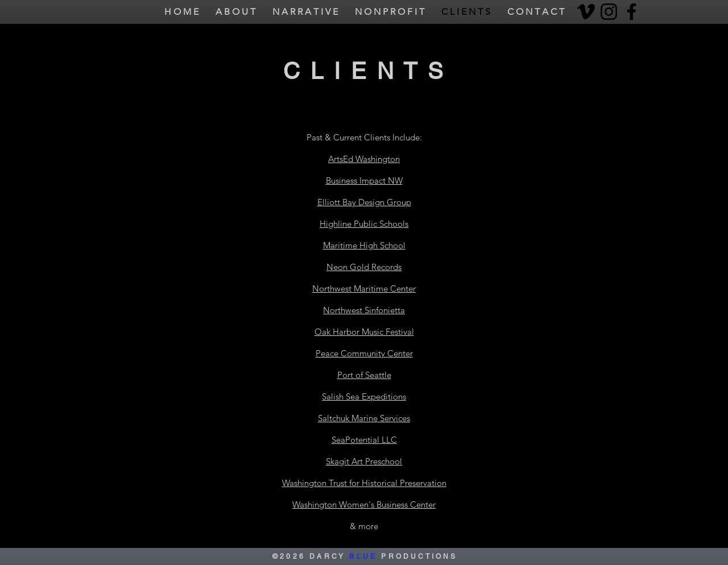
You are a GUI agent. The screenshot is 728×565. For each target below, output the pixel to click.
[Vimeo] (586, 12)
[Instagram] (609, 12)
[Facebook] (632, 12)
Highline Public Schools (364, 224)
